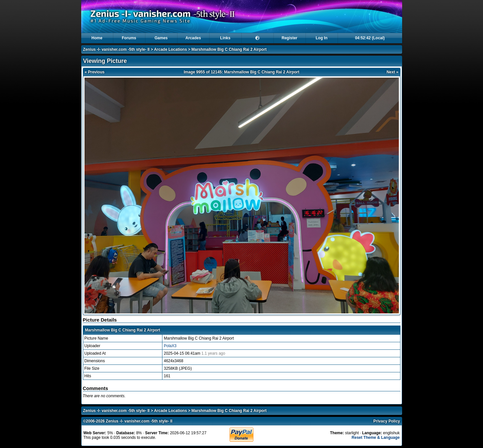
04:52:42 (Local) (370, 38)
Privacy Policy (387, 421)
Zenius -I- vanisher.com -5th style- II (116, 49)
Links (225, 38)
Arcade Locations (170, 49)
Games (161, 38)
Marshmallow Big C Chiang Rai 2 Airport (229, 49)
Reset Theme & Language (376, 438)
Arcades (193, 38)
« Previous (95, 72)
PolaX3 (170, 346)
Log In (322, 38)
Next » (392, 72)
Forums (129, 38)
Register (289, 38)
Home (97, 38)
